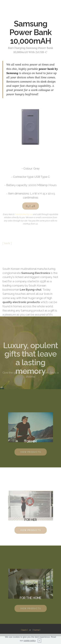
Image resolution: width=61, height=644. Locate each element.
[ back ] (7, 244)
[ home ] (36, 630)
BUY (31, 208)
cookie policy (30, 643)
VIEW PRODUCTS (31, 454)
